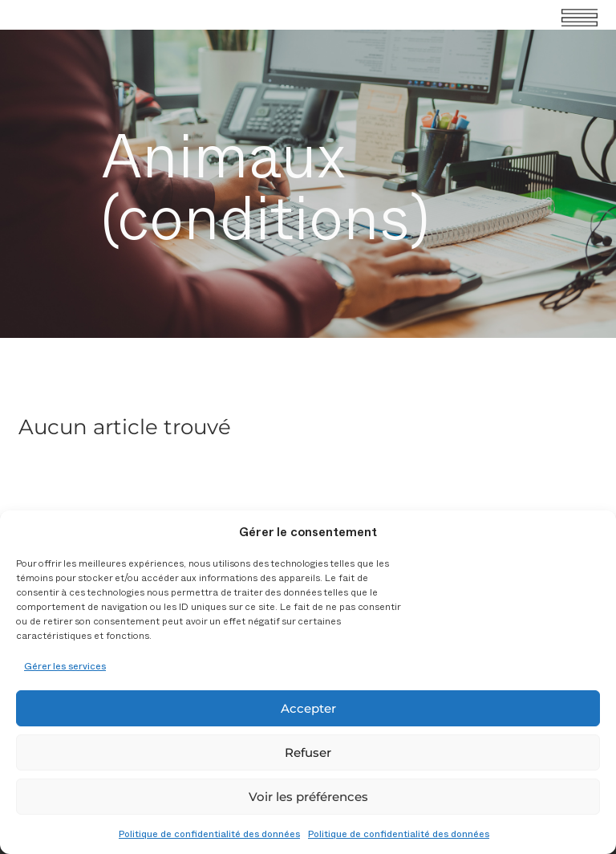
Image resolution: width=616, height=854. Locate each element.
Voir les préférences (308, 797)
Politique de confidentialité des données (209, 833)
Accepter (308, 708)
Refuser (308, 752)
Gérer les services (65, 665)
